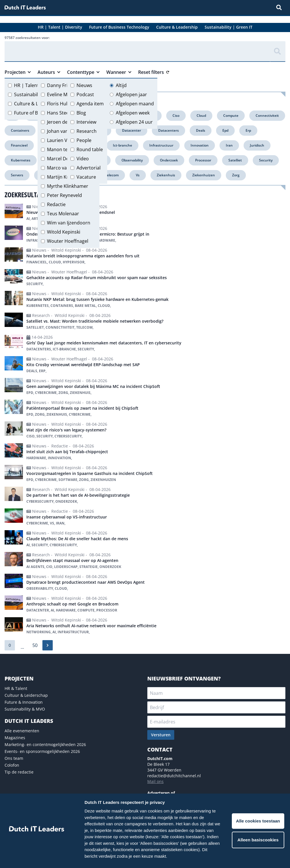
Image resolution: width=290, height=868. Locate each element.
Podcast (85, 94)
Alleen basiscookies (258, 840)
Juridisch (257, 145)
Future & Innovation (24, 702)
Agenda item (90, 104)
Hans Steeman (63, 113)
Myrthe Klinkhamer (68, 186)
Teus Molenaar (63, 214)
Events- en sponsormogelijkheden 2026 (42, 751)
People (84, 140)
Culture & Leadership (37, 104)
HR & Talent (16, 688)
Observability (132, 160)
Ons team (14, 758)
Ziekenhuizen (204, 175)
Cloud (201, 116)
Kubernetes (21, 160)
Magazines (15, 738)
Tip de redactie (19, 772)
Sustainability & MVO (25, 709)
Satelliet (235, 160)
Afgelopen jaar (131, 94)
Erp (248, 130)
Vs (138, 175)
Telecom (112, 175)
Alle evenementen (22, 731)
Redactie (56, 204)
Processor (203, 160)
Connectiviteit (267, 116)
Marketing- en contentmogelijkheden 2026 (45, 744)
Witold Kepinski (64, 232)
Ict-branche (123, 145)
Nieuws (84, 85)
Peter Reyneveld (64, 195)
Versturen (161, 735)
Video (83, 159)
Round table (90, 149)
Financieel (19, 145)
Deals (201, 130)
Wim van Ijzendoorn (69, 223)
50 (35, 645)
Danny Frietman (64, 85)
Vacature (86, 177)
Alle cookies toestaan (258, 821)
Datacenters (168, 130)
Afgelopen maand (135, 104)
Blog (81, 113)
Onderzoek (169, 160)
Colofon (12, 765)
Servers (17, 175)
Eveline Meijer (62, 94)
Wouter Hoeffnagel (68, 241)
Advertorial (89, 168)
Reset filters (154, 72)
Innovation (200, 145)
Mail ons (155, 781)
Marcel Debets (63, 159)
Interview (86, 122)
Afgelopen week (133, 113)
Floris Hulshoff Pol (67, 104)
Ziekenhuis (166, 175)
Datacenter (132, 130)
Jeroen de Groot (64, 122)
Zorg (236, 175)
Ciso (176, 116)
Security (266, 160)
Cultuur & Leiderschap (26, 695)
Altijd (121, 85)
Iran (229, 145)
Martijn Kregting (64, 177)
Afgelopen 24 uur (134, 122)
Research (87, 131)
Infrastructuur (161, 145)
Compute (231, 116)
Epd (225, 130)
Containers (20, 130)
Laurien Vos (60, 140)
